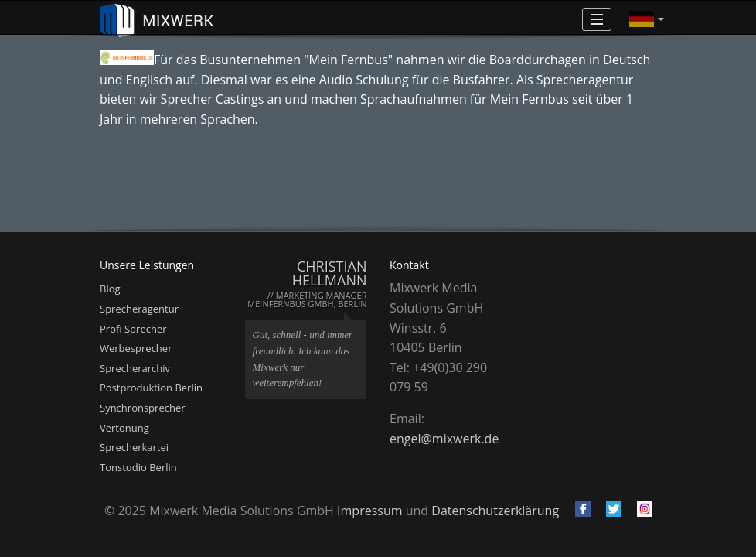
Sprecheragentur (139, 309)
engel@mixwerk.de (444, 439)
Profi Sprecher (133, 329)
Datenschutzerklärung (495, 511)
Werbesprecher (136, 348)
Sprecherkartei (134, 447)
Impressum (369, 511)
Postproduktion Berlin (151, 388)
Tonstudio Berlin (138, 467)
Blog (110, 289)
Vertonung (124, 428)
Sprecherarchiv (135, 368)
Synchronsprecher (143, 408)
